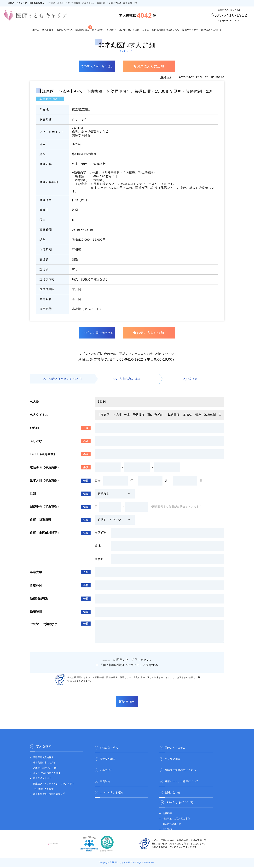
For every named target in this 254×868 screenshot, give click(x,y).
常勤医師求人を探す (45, 758)
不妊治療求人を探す (45, 789)
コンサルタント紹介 (129, 30)
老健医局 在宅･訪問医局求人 (50, 795)
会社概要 (168, 811)
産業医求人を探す (44, 779)
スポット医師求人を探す (48, 768)
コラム (146, 30)
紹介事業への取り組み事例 (179, 816)
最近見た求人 (82, 28)
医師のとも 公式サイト (176, 832)
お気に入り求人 (65, 30)
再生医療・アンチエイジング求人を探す (57, 784)
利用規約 (168, 826)
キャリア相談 (175, 757)
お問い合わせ (175, 789)
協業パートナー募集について (186, 779)
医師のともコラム (178, 747)
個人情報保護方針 (173, 821)
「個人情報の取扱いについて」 (107, 660)
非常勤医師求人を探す (46, 763)
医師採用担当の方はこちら (166, 30)
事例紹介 (111, 30)
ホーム (36, 30)
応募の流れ (98, 30)
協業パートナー (190, 30)
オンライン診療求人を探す (49, 774)
